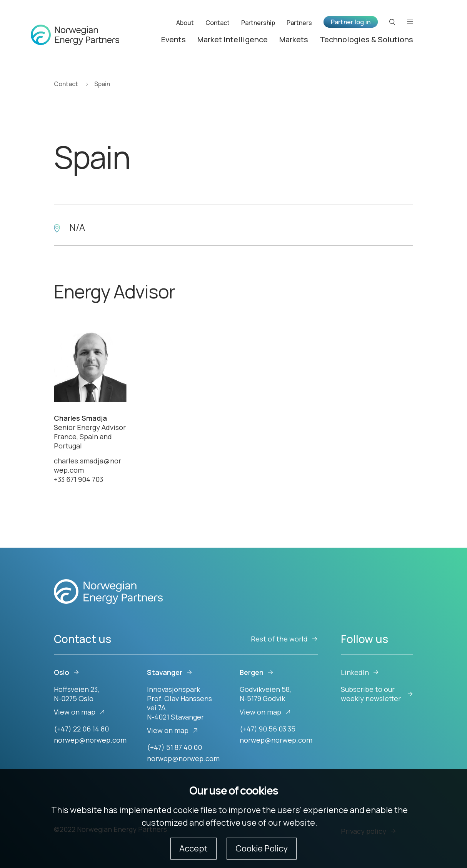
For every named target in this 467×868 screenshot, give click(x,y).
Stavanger (170, 672)
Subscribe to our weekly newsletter (377, 694)
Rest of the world (284, 639)
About (185, 22)
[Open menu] (410, 22)
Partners (299, 22)
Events (173, 39)
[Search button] (392, 22)
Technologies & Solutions (366, 39)
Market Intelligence (233, 39)
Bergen (257, 672)
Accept (193, 848)
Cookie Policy (262, 848)
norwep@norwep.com (90, 740)
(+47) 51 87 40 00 (174, 747)
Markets (294, 39)
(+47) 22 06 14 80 (81, 729)
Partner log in (351, 22)
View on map (80, 712)
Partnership (258, 22)
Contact (218, 22)
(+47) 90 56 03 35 (268, 729)
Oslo (67, 672)
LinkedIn (360, 672)
